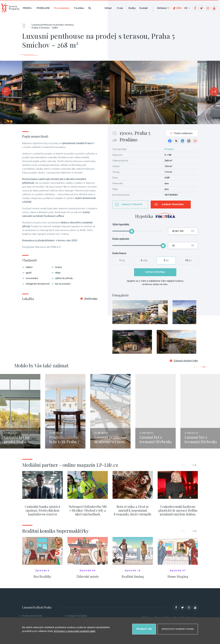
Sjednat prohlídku (173, 205)
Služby (132, 8)
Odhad (108, 8)
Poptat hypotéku (155, 272)
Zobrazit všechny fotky (184, 361)
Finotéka (79, 8)
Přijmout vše (144, 629)
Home (25, 25)
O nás (120, 8)
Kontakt (144, 8)
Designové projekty (77, 616)
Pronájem (43, 8)
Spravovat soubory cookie (178, 629)
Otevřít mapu (89, 299)
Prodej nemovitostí (32, 616)
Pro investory (62, 8)
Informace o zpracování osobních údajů (75, 631)
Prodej (27, 8)
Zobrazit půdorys (132, 205)
